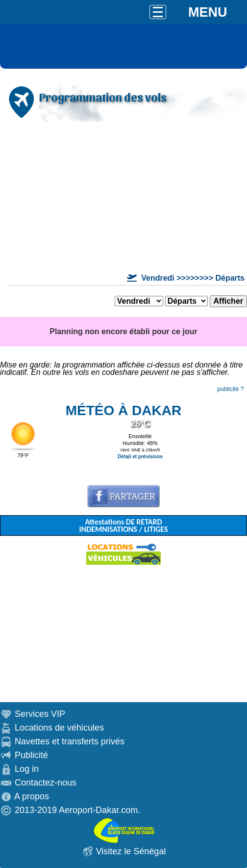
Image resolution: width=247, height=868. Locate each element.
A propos (32, 796)
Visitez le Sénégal (131, 851)
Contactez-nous (46, 783)
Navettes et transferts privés (70, 741)
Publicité (31, 755)
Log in (27, 769)
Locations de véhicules (59, 728)
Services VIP (40, 714)
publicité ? (230, 389)
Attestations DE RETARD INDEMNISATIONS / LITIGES (123, 526)
